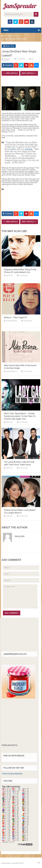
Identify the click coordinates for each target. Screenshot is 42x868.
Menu (6, 30)
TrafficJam (9, 468)
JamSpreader (6, 863)
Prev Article (11, 73)
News (10, 36)
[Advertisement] (22, 82)
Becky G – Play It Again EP (16, 317)
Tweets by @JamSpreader (12, 774)
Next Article (29, 73)
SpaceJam (9, 275)
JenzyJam (7, 59)
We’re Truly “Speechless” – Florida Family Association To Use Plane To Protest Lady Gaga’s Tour (20, 416)
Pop (16, 36)
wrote (13, 149)
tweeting (28, 149)
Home (3, 36)
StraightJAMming (11, 321)
